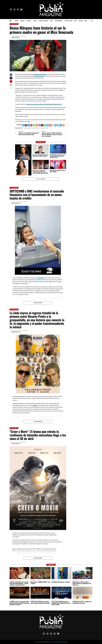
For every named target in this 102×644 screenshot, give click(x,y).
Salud (51, 21)
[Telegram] (58, 125)
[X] (26, 125)
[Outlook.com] (55, 125)
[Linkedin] (28, 125)
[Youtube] (50, 125)
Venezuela (22, 21)
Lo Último (81, 21)
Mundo (17, 21)
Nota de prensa (15, 203)
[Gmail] (53, 125)
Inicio (86, 21)
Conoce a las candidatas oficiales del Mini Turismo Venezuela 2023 (44, 104)
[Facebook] (23, 125)
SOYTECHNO (41, 278)
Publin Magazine (47, 642)
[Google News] (61, 125)
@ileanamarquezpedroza (40, 74)
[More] (63, 125)
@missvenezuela (39, 76)
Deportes (29, 21)
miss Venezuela (44, 128)
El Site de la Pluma (68, 21)
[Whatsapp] (34, 125)
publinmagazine (16, 37)
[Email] (45, 125)
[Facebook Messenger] (47, 125)
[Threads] (42, 125)
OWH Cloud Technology (62, 642)
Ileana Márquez (28, 128)
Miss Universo (36, 128)
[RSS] (37, 125)
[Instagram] (39, 125)
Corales (35, 405)
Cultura (35, 21)
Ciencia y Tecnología (43, 21)
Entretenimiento (58, 21)
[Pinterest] (31, 125)
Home (75, 21)
